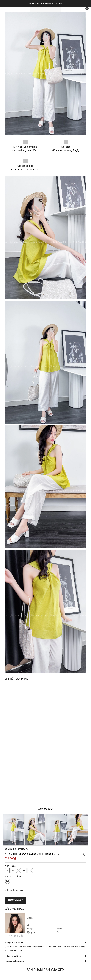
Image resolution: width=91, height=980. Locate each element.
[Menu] (7, 10)
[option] (14, 830)
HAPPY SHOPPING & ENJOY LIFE (45, 3)
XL (24, 870)
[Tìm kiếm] (78, 10)
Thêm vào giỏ (16, 900)
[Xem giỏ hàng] (85, 10)
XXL (30, 870)
